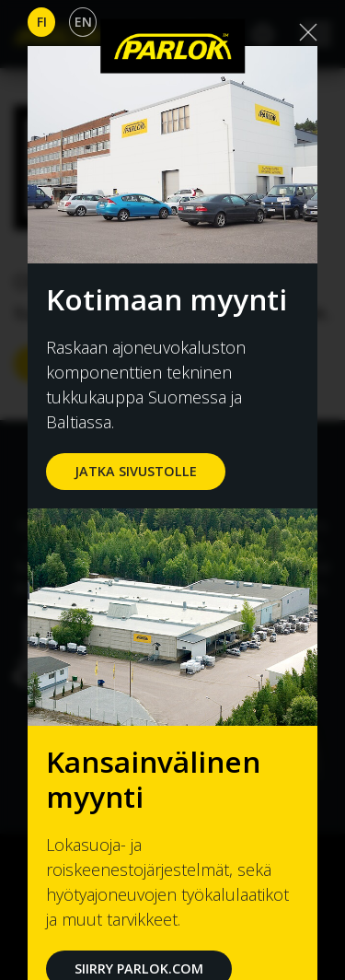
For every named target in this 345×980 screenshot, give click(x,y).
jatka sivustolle (136, 471)
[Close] (308, 32)
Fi (42, 22)
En (83, 22)
